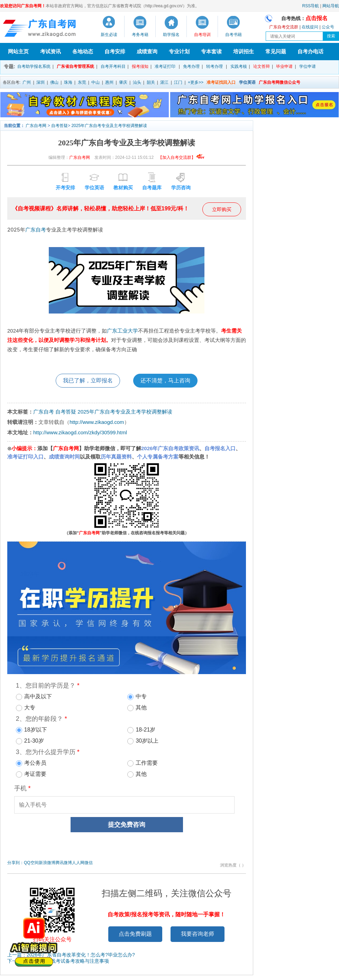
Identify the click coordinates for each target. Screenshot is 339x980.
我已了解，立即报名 (88, 380)
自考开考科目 (113, 66)
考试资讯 (51, 51)
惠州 (109, 82)
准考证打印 (165, 66)
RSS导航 (311, 6)
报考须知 (140, 66)
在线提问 (310, 27)
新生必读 (109, 35)
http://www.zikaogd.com (97, 422)
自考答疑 (59, 126)
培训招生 (244, 51)
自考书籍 (233, 35)
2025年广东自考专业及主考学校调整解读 (109, 126)
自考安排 (115, 51)
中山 (95, 82)
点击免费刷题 (135, 934)
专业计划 (179, 51)
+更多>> (196, 82)
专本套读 (211, 51)
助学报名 (171, 35)
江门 (178, 82)
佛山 (54, 82)
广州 (27, 82)
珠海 (68, 82)
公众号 (328, 27)
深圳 (40, 82)
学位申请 (308, 66)
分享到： (16, 863)
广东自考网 (36, 126)
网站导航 (331, 6)
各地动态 (83, 51)
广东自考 (36, 230)
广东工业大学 (122, 331)
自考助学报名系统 (34, 66)
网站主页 (18, 51)
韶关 (151, 82)
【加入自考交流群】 (181, 157)
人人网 (78, 863)
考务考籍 (140, 35)
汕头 (137, 82)
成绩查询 (147, 51)
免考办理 (191, 66)
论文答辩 (262, 66)
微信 (89, 863)
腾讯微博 (64, 863)
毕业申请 (284, 66)
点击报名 (317, 18)
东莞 (82, 82)
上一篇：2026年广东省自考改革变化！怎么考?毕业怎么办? (71, 955)
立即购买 (222, 209)
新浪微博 (47, 863)
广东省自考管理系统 (75, 66)
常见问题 (276, 51)
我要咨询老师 (198, 934)
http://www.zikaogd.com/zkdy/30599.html (80, 432)
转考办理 (214, 66)
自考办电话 (310, 51)
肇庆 (123, 82)
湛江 (164, 82)
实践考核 (239, 66)
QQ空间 (31, 863)
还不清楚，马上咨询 (165, 380)
